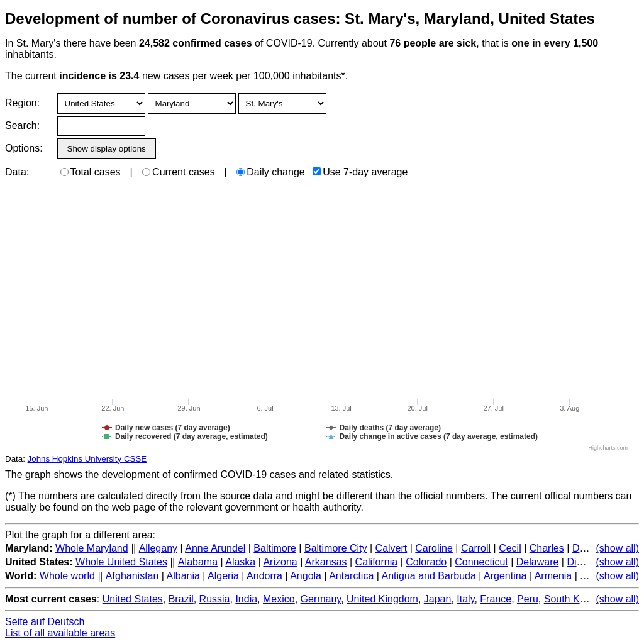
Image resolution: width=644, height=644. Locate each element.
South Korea (572, 599)
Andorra (264, 576)
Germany (321, 599)
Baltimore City (336, 548)
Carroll (476, 548)
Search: (22, 125)
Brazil (181, 599)
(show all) (618, 548)
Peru (528, 599)
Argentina (505, 576)
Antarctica (351, 576)
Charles (547, 548)
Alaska (240, 562)
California (377, 562)
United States (133, 599)
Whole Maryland (92, 548)
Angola (306, 576)
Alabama (198, 562)
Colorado (426, 562)
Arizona (280, 562)
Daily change (271, 172)
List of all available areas (60, 633)
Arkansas (326, 562)
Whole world (67, 576)
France (496, 599)
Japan (438, 599)
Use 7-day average (360, 172)
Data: (17, 172)
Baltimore (275, 548)
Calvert (391, 548)
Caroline (434, 548)
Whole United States (121, 562)
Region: (22, 103)
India (246, 599)
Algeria (223, 576)
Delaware (538, 562)
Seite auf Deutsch (45, 622)
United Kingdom (382, 599)
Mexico (279, 599)
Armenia (553, 576)
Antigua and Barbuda (428, 576)
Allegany (158, 548)
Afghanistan (132, 576)
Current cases (179, 172)
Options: (24, 148)
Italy (465, 599)
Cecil (510, 548)
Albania (183, 576)
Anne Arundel (215, 548)
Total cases (91, 172)
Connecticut (481, 562)
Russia (215, 599)
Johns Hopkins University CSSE (87, 459)
